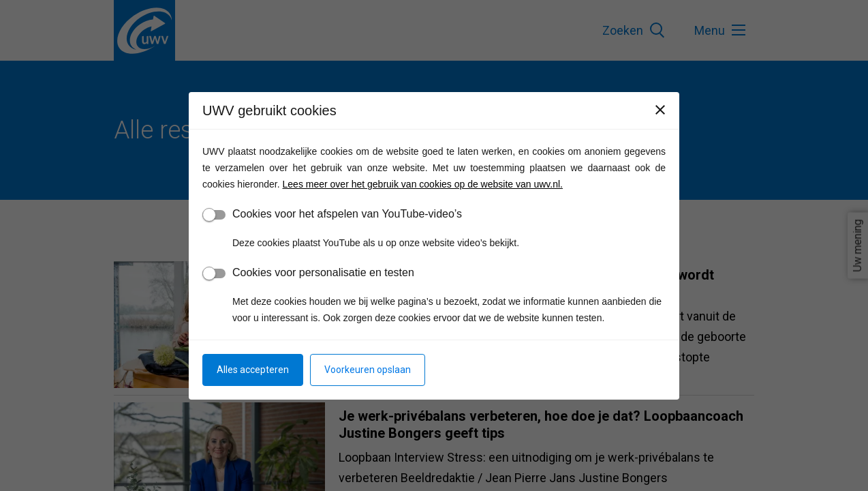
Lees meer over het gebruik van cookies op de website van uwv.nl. (423, 184)
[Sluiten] (660, 110)
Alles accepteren (253, 370)
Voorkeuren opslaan (368, 370)
